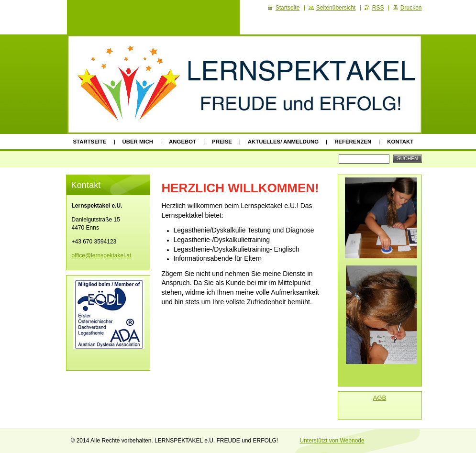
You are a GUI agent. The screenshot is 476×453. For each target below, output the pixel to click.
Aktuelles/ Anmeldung (283, 142)
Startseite (90, 142)
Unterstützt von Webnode (332, 441)
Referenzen (353, 142)
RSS (378, 8)
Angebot (183, 142)
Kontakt (400, 142)
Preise (222, 142)
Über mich (138, 142)
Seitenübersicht (336, 8)
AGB (380, 398)
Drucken (411, 8)
